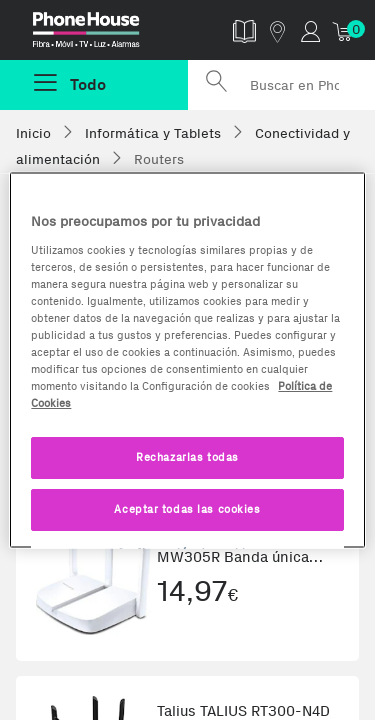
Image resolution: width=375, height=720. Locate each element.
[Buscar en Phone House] (282, 85)
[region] (187, 360)
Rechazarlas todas (187, 457)
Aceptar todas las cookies (187, 509)
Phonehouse (101, 34)
